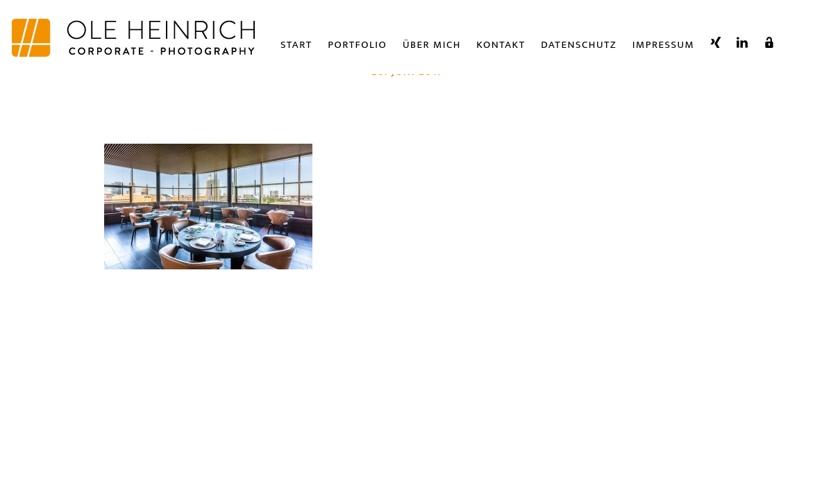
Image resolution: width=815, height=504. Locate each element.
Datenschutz (579, 45)
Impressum (664, 45)
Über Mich (432, 45)
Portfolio (357, 45)
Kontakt (501, 45)
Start (296, 45)
